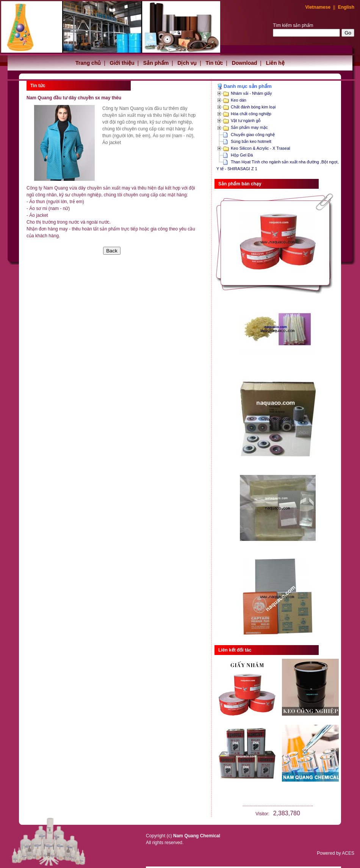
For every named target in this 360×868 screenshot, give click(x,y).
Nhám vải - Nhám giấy (251, 93)
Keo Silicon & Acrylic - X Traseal (261, 148)
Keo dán (239, 100)
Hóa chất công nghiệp (251, 114)
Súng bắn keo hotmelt (251, 141)
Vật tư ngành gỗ (246, 121)
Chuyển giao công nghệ (253, 135)
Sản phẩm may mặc (249, 127)
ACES (348, 853)
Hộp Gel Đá (242, 155)
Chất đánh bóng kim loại (253, 107)
